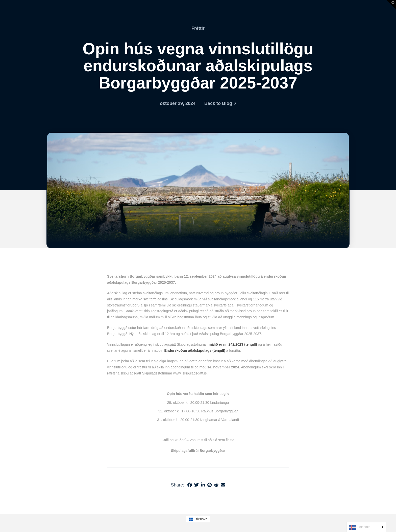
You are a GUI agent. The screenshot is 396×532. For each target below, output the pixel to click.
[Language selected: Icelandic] (366, 527)
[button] (391, 5)
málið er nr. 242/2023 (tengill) (233, 344)
